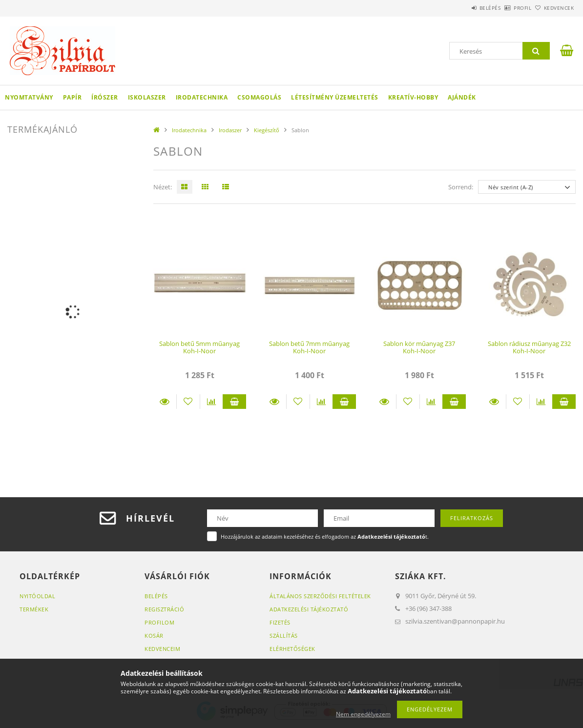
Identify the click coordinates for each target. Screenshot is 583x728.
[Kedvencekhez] (188, 402)
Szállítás (284, 636)
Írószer (105, 97)
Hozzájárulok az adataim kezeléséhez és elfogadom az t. (325, 536)
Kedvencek (554, 8)
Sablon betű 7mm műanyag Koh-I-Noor (309, 347)
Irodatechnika (202, 97)
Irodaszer (230, 130)
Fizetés (280, 622)
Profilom (159, 622)
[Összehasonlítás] (212, 402)
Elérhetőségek (292, 649)
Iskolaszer (147, 97)
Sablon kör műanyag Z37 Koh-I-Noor (419, 347)
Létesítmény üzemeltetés (335, 97)
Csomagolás (259, 97)
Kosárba (234, 402)
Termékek (34, 609)
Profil (506, 8)
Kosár (154, 636)
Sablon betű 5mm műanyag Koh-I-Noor (199, 347)
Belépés (463, 8)
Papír (73, 97)
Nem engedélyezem (363, 714)
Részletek (165, 402)
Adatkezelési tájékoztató (309, 609)
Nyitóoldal (37, 596)
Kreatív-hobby (413, 97)
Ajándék (462, 97)
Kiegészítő (267, 130)
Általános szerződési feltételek (320, 596)
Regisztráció (164, 609)
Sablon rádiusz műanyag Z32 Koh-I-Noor (529, 347)
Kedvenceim (162, 649)
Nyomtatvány (29, 97)
